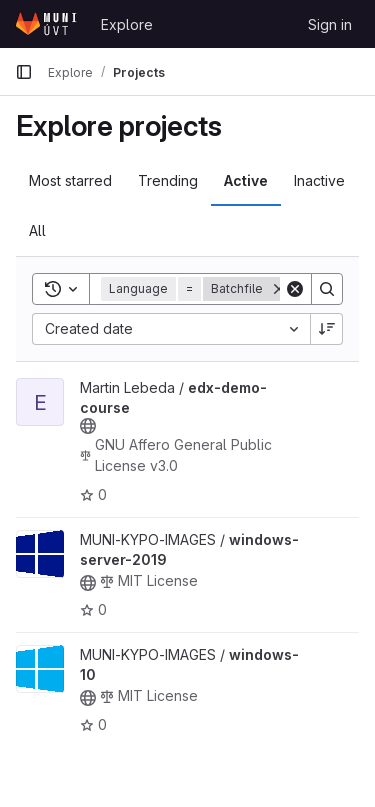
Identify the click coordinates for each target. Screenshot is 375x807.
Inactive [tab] (319, 180)
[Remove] (279, 289)
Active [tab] (246, 180)
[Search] (327, 289)
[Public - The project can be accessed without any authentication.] (88, 426)
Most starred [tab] (70, 180)
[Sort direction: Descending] (327, 329)
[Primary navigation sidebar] (24, 72)
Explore (127, 24)
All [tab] (37, 230)
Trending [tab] (168, 180)
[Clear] (295, 289)
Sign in (330, 24)
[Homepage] (48, 24)
